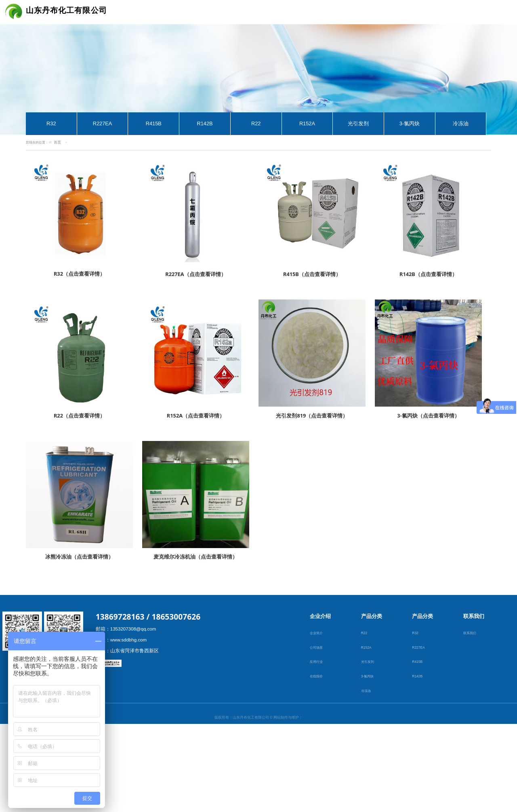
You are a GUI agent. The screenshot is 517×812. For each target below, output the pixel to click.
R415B (154, 123)
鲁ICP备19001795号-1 (258, 780)
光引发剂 (358, 123)
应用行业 (317, 663)
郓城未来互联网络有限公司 (258, 739)
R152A (307, 123)
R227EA (103, 123)
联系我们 (471, 634)
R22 (256, 123)
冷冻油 (461, 123)
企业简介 (317, 634)
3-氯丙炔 (410, 123)
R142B (205, 123)
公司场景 (317, 648)
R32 (51, 123)
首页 (57, 142)
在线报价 (317, 677)
